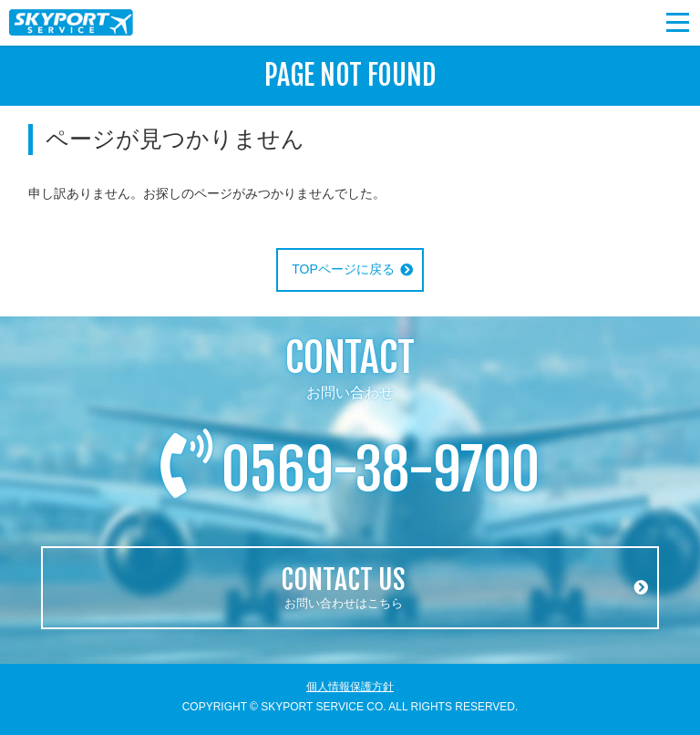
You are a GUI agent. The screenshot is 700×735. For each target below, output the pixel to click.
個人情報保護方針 (350, 687)
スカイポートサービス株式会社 (73, 22)
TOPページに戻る (343, 269)
